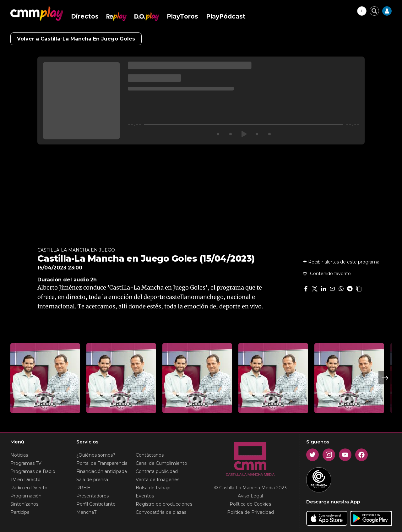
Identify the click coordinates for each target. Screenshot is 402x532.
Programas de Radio (33, 471)
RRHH (84, 488)
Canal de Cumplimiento (161, 463)
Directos (85, 16)
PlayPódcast (226, 16)
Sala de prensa (92, 480)
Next (385, 378)
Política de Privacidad (250, 512)
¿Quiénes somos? (96, 455)
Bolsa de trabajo (153, 488)
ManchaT (86, 512)
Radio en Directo (29, 488)
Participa (20, 512)
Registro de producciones (164, 504)
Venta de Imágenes (158, 480)
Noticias (19, 455)
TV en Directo (25, 480)
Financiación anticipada (102, 471)
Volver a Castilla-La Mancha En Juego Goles (76, 39)
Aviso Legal (250, 496)
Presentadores (92, 496)
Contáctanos (150, 455)
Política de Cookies (250, 504)
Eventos (145, 496)
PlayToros (182, 16)
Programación (26, 496)
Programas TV (26, 463)
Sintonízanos (24, 504)
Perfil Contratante (96, 504)
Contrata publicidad (157, 471)
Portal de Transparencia (102, 463)
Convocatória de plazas (161, 512)
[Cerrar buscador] (374, 11)
